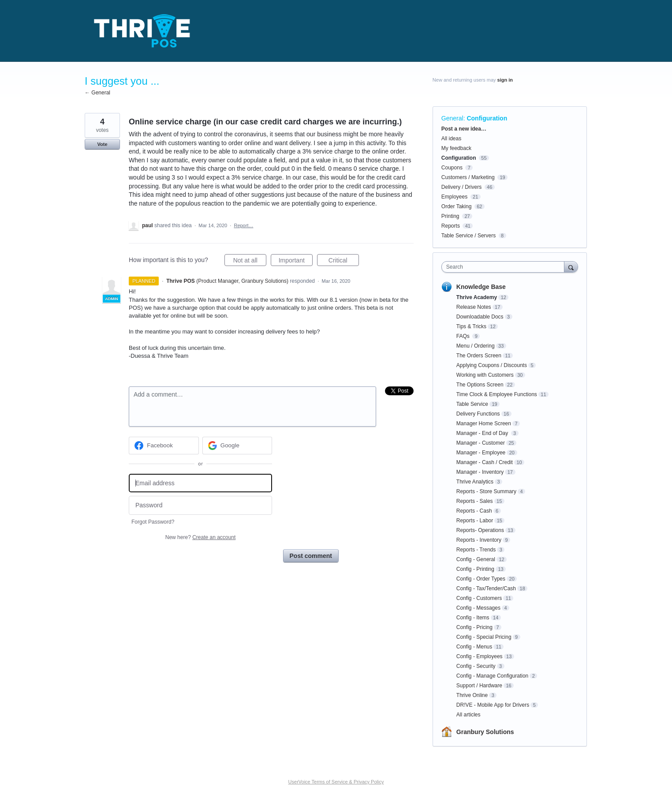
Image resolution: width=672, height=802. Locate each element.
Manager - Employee (481, 453)
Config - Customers (479, 598)
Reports (451, 226)
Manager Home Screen (484, 423)
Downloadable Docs (480, 317)
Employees (454, 197)
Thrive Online (472, 695)
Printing (450, 216)
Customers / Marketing (468, 177)
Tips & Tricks (471, 326)
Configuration (487, 118)
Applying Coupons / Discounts (492, 365)
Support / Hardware (479, 686)
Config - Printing (475, 569)
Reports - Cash (474, 511)
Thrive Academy (477, 297)
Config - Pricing (474, 627)
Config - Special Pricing (484, 637)
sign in (505, 80)
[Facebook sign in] (164, 446)
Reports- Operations (480, 530)
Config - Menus (474, 647)
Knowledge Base (481, 287)
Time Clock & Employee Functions (497, 394)
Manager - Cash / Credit (485, 462)
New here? (200, 537)
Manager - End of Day (483, 433)
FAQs (464, 336)
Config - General (476, 559)
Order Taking (456, 206)
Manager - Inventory (480, 472)
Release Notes (474, 307)
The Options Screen (480, 385)
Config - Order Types (481, 579)
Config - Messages (478, 608)
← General (97, 93)
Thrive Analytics (475, 482)
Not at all (250, 262)
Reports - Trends (476, 550)
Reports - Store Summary (486, 491)
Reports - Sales (475, 501)
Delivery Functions (478, 414)
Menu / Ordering (476, 346)
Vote (102, 144)
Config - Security (476, 666)
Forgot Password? (153, 522)
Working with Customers (485, 375)
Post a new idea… (464, 129)
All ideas (451, 139)
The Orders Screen (479, 356)
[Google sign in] (237, 446)
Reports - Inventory (479, 540)
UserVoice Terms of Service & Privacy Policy (336, 782)
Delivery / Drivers (461, 187)
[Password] (200, 505)
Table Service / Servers (469, 236)
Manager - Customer (481, 443)
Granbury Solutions (485, 732)
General (452, 118)
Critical (344, 262)
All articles (469, 715)
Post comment (311, 556)
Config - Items (473, 618)
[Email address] (200, 483)
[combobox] (505, 267)
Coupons (452, 168)
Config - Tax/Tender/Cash (486, 588)
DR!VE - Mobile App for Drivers (493, 705)
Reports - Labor (475, 521)
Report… (243, 225)
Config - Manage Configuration (492, 676)
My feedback (456, 148)
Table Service (472, 404)
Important (296, 262)
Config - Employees (480, 656)
